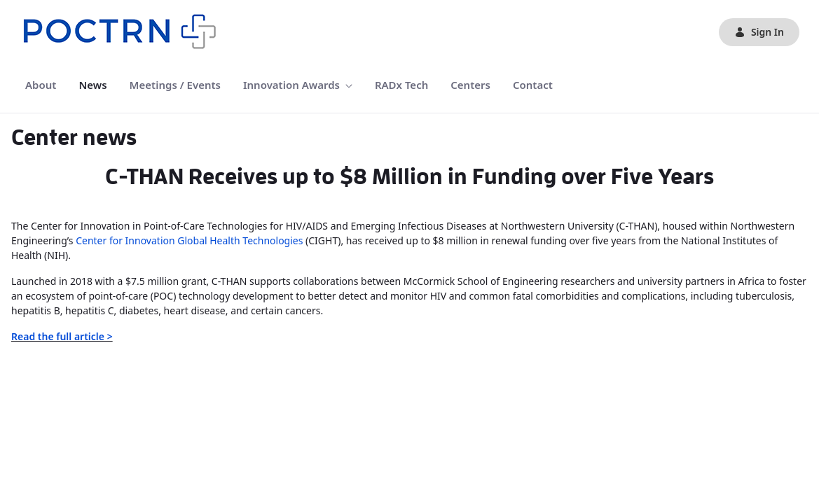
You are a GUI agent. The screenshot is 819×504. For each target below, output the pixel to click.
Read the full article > (62, 336)
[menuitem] (41, 85)
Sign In (759, 32)
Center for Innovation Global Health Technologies (189, 240)
